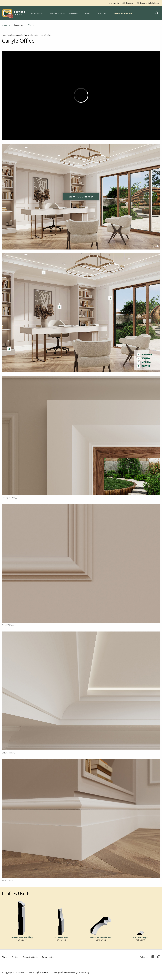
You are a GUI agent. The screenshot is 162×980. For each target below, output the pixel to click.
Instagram (159, 957)
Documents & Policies (149, 3)
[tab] (36, 13)
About (88, 13)
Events (116, 3)
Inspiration (19, 25)
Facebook (153, 957)
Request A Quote (123, 13)
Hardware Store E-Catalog (64, 13)
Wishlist (31, 25)
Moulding (6, 25)
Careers (129, 3)
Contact (103, 13)
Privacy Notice (48, 957)
